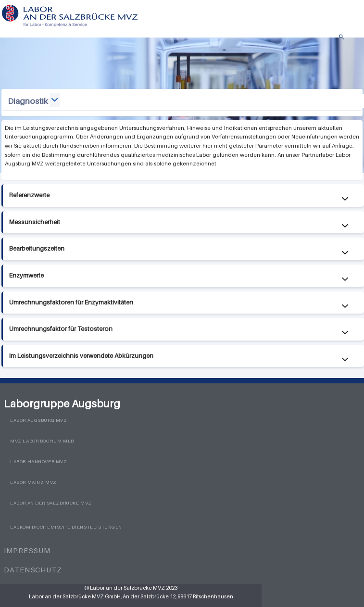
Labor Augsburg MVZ (39, 420)
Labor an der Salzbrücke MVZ (51, 503)
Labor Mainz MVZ (33, 482)
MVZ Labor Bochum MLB (42, 441)
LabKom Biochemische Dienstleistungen (66, 527)
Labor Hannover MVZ (39, 462)
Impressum (27, 550)
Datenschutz (33, 569)
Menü (352, 39)
